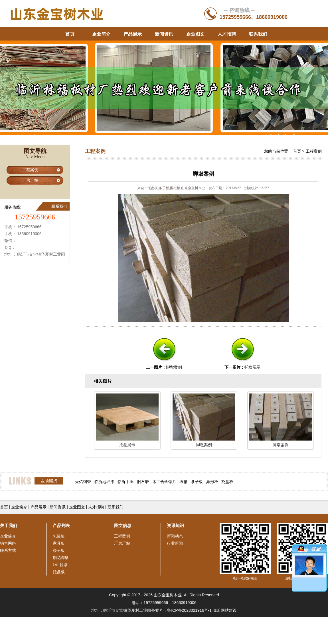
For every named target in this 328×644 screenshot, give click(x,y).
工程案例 (30, 170)
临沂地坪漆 (104, 482)
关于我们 (9, 525)
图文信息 (123, 525)
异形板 (212, 482)
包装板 (59, 536)
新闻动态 (175, 536)
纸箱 (183, 482)
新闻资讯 (164, 34)
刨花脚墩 (61, 558)
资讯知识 (175, 525)
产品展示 (133, 34)
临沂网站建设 (225, 610)
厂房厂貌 (30, 180)
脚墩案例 (174, 367)
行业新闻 (175, 543)
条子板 (197, 482)
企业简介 (101, 34)
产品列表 (61, 525)
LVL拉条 (60, 565)
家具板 (59, 543)
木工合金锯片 (164, 482)
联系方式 (8, 550)
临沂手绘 (125, 482)
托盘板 (227, 482)
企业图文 (195, 34)
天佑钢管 (83, 482)
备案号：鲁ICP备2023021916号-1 (181, 610)
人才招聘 (227, 34)
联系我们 (258, 34)
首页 (70, 34)
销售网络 (8, 543)
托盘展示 (252, 367)
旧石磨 (143, 482)
